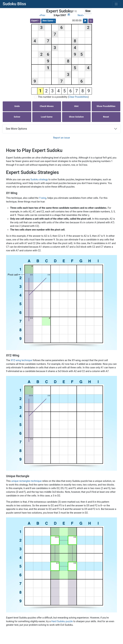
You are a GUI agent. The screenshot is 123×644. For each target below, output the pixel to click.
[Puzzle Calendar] (69, 15)
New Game (48, 21)
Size (88, 11)
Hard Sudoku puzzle (62, 621)
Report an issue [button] (62, 138)
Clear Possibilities (78, 97)
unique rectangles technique (26, 481)
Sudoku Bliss (14, 4)
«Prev (42, 15)
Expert (35, 21)
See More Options (16, 129)
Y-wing (43, 198)
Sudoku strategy (39, 180)
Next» (81, 15)
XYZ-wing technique (21, 360)
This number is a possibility (52, 97)
